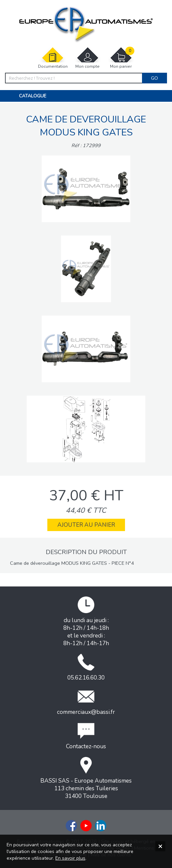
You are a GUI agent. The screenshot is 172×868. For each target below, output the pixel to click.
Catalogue (33, 96)
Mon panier (121, 58)
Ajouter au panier (86, 525)
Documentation (53, 58)
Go (154, 78)
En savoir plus (70, 858)
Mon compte (88, 58)
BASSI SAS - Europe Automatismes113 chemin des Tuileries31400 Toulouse (86, 778)
